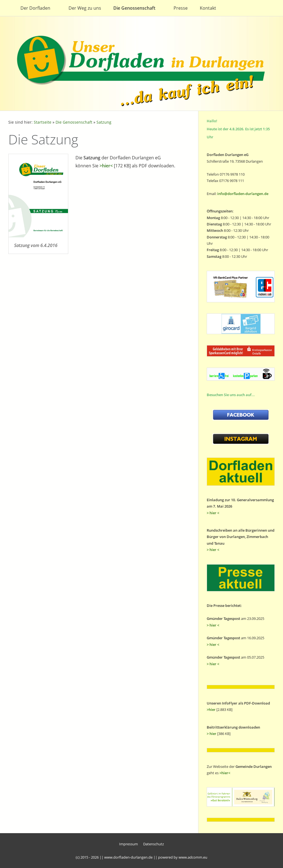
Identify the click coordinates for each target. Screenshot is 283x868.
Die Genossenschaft (74, 122)
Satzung (104, 122)
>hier (211, 710)
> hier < (213, 513)
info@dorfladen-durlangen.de (243, 194)
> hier (212, 734)
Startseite (43, 122)
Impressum (129, 844)
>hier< (106, 166)
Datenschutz (154, 844)
